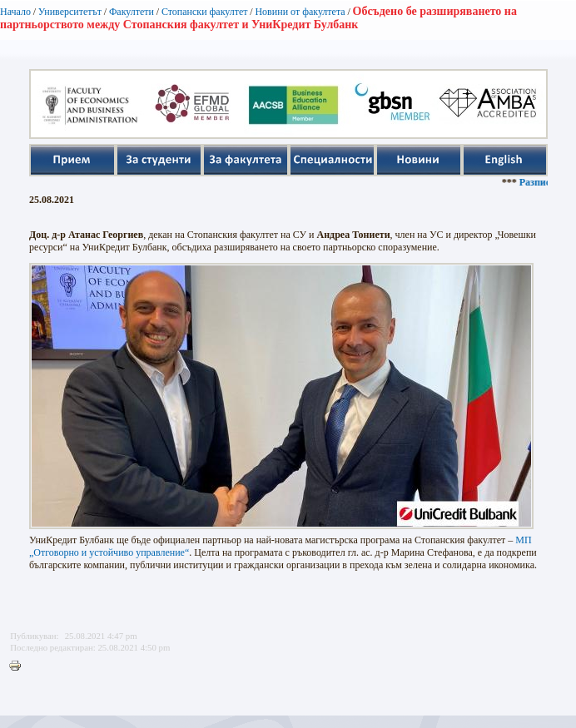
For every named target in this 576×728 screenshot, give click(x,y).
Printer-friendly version (19, 666)
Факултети (132, 12)
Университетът (70, 12)
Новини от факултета (300, 12)
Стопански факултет (205, 12)
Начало (15, 12)
